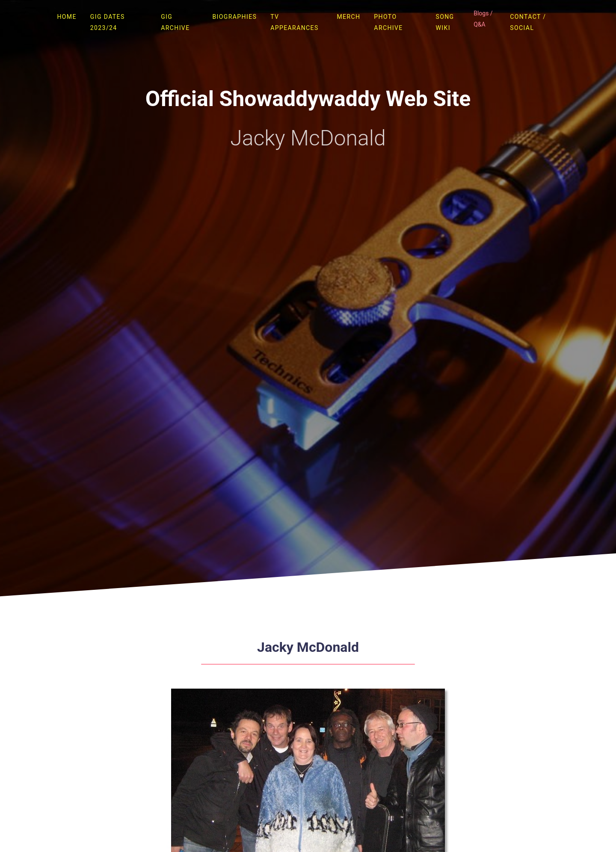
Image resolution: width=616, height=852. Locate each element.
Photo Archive (388, 22)
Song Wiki (445, 22)
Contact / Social (528, 22)
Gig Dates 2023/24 (108, 22)
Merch (348, 17)
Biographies (234, 17)
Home (67, 17)
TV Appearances (294, 22)
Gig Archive (175, 22)
